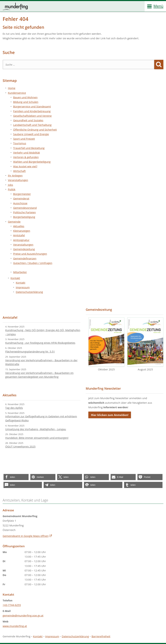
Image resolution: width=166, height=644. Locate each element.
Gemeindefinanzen (25, 258)
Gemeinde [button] (14, 222)
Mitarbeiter (20, 272)
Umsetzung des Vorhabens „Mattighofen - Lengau (36, 429)
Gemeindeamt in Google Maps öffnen (26, 536)
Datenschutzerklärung (29, 292)
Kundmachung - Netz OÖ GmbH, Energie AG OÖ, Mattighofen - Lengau (43, 332)
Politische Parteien (24, 212)
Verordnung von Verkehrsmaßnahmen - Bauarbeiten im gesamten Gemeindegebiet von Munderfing (39, 375)
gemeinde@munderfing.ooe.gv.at (23, 615)
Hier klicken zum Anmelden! (110, 415)
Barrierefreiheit (101, 636)
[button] (16, 477)
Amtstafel (19, 235)
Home (12, 88)
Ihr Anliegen (15, 175)
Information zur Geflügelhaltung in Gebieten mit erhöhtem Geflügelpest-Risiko (41, 418)
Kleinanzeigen (22, 231)
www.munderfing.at (15, 626)
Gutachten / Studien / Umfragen (33, 263)
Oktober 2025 (106, 344)
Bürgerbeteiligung (24, 217)
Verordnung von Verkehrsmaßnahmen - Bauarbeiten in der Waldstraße (41, 362)
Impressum (23, 287)
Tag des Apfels (14, 408)
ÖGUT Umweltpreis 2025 (20, 446)
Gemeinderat (21, 198)
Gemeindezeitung (24, 249)
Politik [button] (12, 189)
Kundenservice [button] (17, 93)
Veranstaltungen (18, 180)
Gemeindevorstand (25, 208)
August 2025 (145, 344)
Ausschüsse (20, 203)
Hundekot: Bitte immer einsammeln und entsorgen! (37, 438)
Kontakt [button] (15, 278)
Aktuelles (19, 226)
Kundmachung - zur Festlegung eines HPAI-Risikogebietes (40, 343)
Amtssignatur (21, 240)
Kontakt (21, 283)
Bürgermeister (22, 194)
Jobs (10, 185)
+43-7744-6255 (12, 605)
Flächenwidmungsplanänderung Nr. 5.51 (30, 351)
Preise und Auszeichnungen (30, 254)
